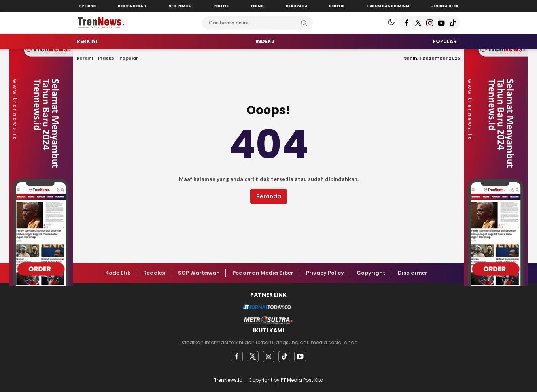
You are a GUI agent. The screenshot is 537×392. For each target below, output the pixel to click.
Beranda (269, 196)
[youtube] (300, 356)
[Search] (304, 23)
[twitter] (253, 356)
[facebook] (237, 356)
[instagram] (268, 356)
